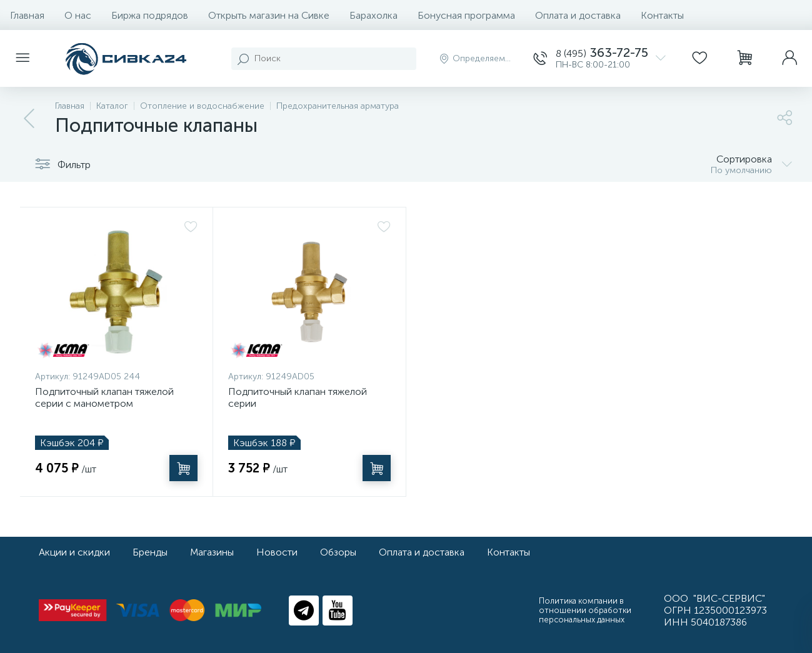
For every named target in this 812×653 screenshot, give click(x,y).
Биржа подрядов (150, 15)
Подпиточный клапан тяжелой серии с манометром (104, 397)
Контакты (662, 15)
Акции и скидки (74, 552)
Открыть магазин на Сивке (269, 15)
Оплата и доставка (578, 15)
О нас (78, 15)
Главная (27, 15)
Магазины (212, 552)
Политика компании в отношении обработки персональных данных (585, 610)
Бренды (150, 552)
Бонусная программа (466, 15)
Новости (277, 552)
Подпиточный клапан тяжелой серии (298, 397)
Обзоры (338, 552)
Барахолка (373, 15)
